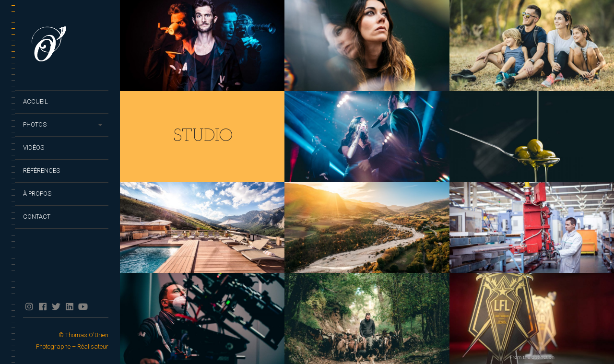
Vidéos (34, 147)
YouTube (83, 306)
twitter (56, 306)
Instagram (29, 306)
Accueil (35, 101)
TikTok (96, 306)
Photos (35, 124)
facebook (42, 306)
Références (41, 170)
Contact (37, 217)
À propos (37, 194)
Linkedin (69, 306)
